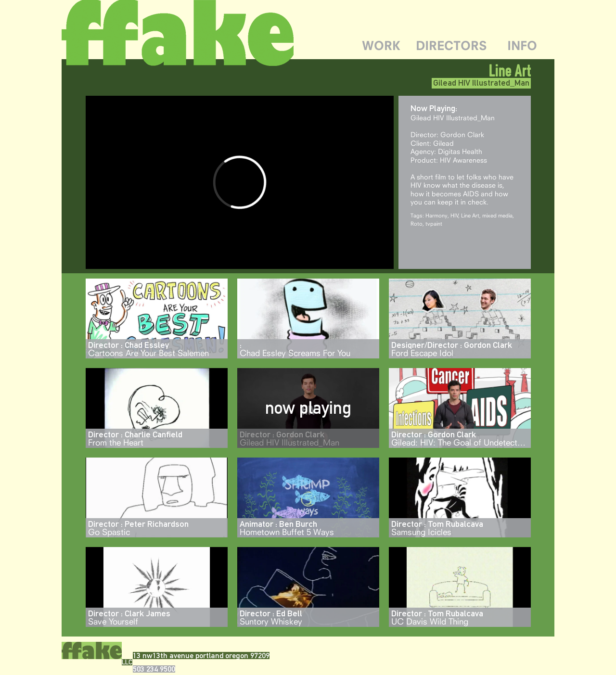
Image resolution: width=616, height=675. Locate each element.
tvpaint (434, 223)
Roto (417, 223)
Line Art (470, 215)
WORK (381, 45)
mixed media (497, 215)
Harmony (436, 215)
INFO (522, 45)
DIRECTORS (451, 45)
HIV (455, 215)
